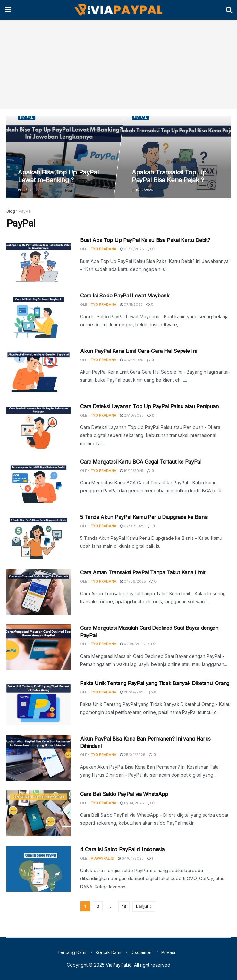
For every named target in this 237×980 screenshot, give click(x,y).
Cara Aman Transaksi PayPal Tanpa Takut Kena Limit (143, 572)
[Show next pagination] (144, 907)
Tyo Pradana (104, 249)
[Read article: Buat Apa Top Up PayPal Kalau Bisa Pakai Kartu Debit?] (38, 259)
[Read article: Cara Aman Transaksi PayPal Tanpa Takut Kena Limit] (38, 592)
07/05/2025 (132, 644)
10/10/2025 (132, 471)
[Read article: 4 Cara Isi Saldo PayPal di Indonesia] (38, 869)
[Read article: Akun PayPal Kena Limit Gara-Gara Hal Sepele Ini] (38, 370)
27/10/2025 (132, 415)
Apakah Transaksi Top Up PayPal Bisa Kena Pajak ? (169, 176)
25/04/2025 (133, 755)
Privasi (168, 952)
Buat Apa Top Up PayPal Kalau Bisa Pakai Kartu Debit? (145, 240)
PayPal (27, 118)
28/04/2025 (133, 692)
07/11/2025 (131, 304)
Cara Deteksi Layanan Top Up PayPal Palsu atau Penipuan (149, 406)
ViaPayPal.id (102, 858)
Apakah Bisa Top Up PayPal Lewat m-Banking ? (59, 176)
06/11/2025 (132, 360)
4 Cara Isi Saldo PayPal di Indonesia (122, 849)
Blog (11, 211)
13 (124, 906)
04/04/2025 (131, 858)
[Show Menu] (8, 10)
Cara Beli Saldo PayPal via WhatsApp (124, 794)
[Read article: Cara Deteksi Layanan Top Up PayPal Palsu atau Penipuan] (38, 426)
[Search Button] (229, 10)
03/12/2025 (132, 249)
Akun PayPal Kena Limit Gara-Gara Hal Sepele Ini (138, 351)
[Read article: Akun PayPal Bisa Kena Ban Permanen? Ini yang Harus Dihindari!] (38, 758)
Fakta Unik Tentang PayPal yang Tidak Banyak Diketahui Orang (155, 683)
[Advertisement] (119, 64)
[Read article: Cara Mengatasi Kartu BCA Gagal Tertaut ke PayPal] (38, 481)
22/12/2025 (29, 190)
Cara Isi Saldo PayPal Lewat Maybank (125, 296)
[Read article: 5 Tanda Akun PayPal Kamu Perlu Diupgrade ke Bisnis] (38, 536)
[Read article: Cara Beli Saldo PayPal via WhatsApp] (38, 813)
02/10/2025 (132, 526)
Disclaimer (141, 952)
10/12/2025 (142, 190)
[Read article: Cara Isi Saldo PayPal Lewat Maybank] (38, 315)
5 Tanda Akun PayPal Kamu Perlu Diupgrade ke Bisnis (144, 517)
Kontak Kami (108, 952)
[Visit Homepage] (118, 10)
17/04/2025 (132, 803)
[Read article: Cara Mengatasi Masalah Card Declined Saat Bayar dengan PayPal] (38, 647)
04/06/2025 (133, 581)
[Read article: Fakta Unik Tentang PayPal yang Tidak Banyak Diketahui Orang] (38, 703)
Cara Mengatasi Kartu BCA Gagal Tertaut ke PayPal (141, 462)
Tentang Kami (72, 952)
